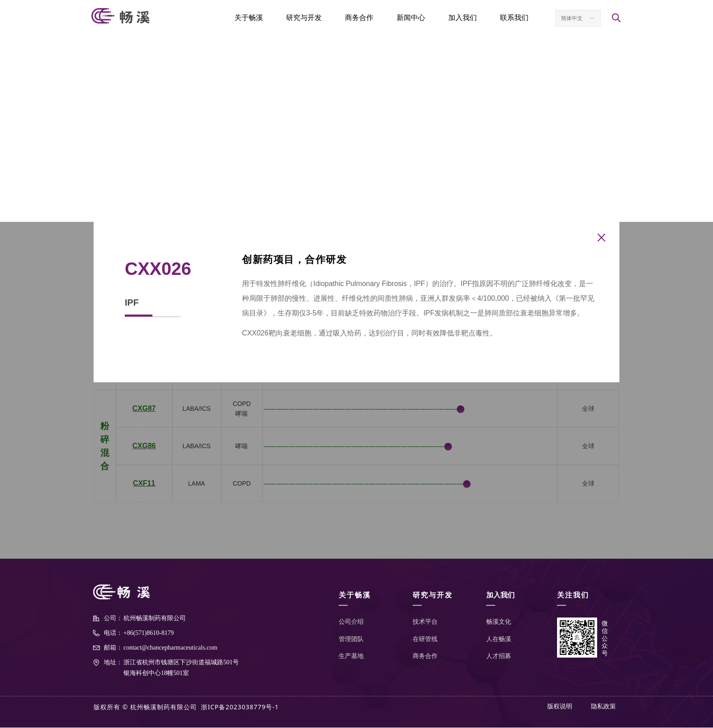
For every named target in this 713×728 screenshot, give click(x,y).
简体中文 (572, 18)
